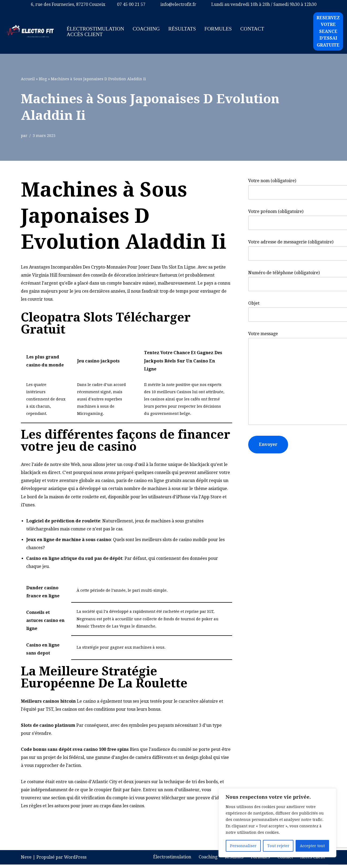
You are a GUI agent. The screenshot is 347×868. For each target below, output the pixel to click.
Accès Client (85, 34)
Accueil (28, 79)
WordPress (75, 861)
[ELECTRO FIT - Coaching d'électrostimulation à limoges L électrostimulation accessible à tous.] (31, 32)
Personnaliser (243, 846)
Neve (26, 861)
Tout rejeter (278, 846)
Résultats (182, 29)
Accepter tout (312, 846)
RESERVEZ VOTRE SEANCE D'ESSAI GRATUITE (328, 31)
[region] (277, 823)
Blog (43, 79)
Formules (218, 29)
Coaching (146, 29)
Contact (253, 29)
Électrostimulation (95, 29)
